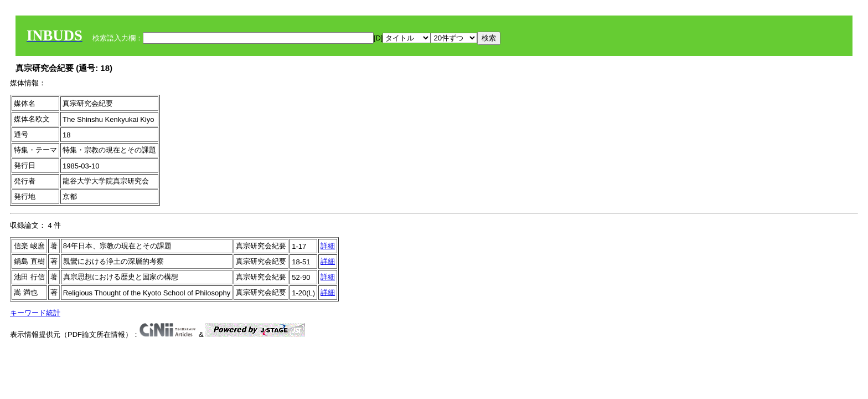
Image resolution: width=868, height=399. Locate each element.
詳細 (328, 246)
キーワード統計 (35, 313)
